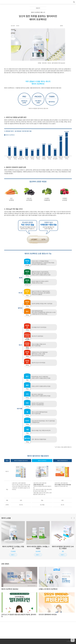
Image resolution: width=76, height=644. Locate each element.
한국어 (61, 26)
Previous (72, 518)
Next (74, 518)
